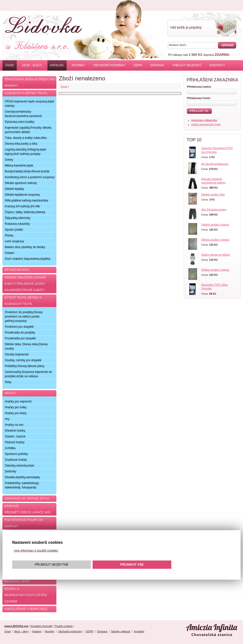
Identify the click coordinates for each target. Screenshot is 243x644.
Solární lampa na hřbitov (216, 255)
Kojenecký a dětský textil (26, 93)
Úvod (10, 65)
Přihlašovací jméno (199, 87)
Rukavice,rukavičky (17, 224)
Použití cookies (63, 626)
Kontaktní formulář (42, 626)
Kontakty (217, 65)
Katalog (57, 65)
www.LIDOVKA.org (16, 626)
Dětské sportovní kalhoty (21, 183)
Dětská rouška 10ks (213, 194)
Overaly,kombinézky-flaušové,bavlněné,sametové (23, 114)
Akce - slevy (32, 65)
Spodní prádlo (14, 230)
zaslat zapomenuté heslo (206, 124)
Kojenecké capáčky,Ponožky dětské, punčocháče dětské (28, 130)
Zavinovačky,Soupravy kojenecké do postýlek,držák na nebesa (28, 374)
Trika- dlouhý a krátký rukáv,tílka (26, 138)
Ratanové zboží (17, 581)
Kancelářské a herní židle (26, 609)
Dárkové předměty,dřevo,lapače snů (27, 509)
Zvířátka (10, 448)
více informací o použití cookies (36, 550)
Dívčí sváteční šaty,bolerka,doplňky (28, 259)
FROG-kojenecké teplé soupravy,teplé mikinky (30, 104)
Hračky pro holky (16, 407)
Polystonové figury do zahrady (24, 523)
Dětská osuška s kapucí (215, 225)
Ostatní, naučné (15, 436)
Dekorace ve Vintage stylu (27, 499)
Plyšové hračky (15, 442)
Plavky (9, 235)
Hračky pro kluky (16, 413)
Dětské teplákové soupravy (22, 195)
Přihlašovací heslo (199, 98)
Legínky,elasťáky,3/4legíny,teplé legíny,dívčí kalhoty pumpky (25, 152)
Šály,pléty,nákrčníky (18, 218)
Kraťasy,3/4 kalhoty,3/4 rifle (22, 206)
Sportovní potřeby (16, 454)
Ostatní (10, 253)
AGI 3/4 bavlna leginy (214, 209)
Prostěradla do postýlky (20, 333)
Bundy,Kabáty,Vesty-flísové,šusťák (27, 171)
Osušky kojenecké (17, 354)
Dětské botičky (17, 270)
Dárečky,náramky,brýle (20, 466)
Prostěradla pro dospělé (20, 338)
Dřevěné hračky (15, 431)
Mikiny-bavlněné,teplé (19, 166)
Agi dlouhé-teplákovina (215, 164)
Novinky (78, 65)
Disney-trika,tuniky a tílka (21, 144)
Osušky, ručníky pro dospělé (23, 360)
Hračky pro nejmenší (18, 401)
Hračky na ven (14, 425)
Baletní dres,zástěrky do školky (25, 247)
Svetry (9, 160)
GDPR (138, 65)
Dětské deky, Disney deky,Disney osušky (26, 346)
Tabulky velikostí (187, 65)
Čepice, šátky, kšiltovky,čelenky (25, 212)
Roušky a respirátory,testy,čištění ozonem (26, 595)
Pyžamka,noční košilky (20, 122)
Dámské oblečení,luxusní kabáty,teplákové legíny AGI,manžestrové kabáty (25, 284)
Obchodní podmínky (109, 65)
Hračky (10, 393)
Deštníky (11, 471)
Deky (8, 382)
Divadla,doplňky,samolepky (22, 477)
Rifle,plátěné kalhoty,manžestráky (27, 201)
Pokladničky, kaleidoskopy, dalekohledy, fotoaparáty (22, 485)
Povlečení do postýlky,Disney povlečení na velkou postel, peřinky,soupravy (24, 317)
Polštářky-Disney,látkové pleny (25, 366)
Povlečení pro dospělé (19, 327)
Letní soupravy (14, 241)
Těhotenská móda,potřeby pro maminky (30, 83)
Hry (7, 419)
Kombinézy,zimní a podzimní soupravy (30, 177)
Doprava (157, 65)
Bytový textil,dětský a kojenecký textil (23, 301)
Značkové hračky (16, 460)
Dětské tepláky (14, 189)
